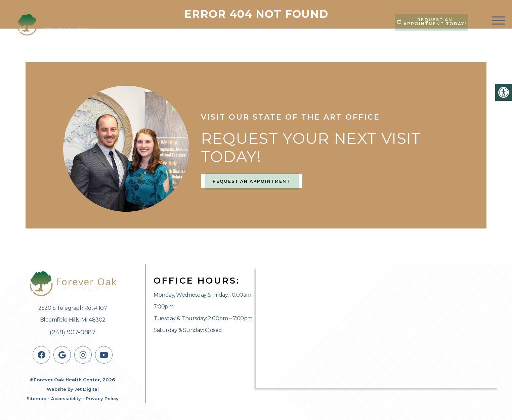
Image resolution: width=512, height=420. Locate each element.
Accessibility (66, 398)
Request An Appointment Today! (432, 22)
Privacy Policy (102, 398)
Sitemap (36, 398)
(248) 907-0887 (73, 332)
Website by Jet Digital (73, 389)
